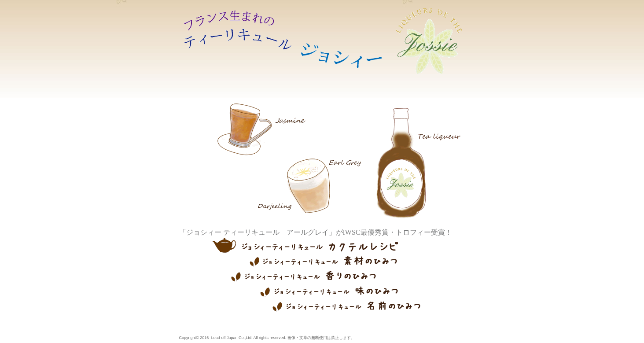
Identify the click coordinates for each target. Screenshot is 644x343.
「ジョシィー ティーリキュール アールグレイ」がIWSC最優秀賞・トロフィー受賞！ (316, 232)
